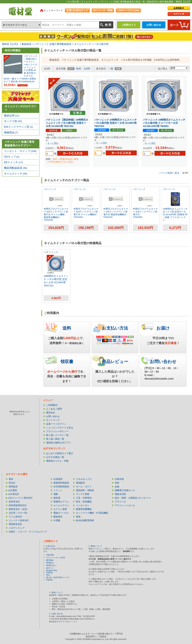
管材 (117, 483)
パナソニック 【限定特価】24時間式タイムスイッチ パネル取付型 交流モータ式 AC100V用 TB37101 (67, 123)
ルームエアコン (61, 505)
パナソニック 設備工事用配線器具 (53, 44)
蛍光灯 (12, 483)
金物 (117, 487)
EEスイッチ (13, 162)
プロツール (120, 502)
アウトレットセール (125, 505)
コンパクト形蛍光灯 (19, 520)
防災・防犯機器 (84, 502)
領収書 (67, 362)
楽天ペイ (50, 568)
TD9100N (138, 217)
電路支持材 (120, 494)
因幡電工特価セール (125, 490)
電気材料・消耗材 (85, 490)
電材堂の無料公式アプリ (58, 443)
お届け (163, 328)
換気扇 (57, 498)
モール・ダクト (84, 487)
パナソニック (50, 189)
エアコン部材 (60, 509)
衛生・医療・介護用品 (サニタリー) (133, 498)
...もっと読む (52, 143)
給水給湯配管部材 (85, 520)
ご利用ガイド (129, 25)
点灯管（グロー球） (19, 513)
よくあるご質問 (54, 409)
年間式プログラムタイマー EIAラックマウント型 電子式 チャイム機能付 (86, 212)
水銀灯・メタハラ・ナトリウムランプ (28, 532)
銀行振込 (50, 560)
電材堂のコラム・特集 (57, 461)
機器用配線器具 (16, 168)
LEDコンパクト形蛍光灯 (20, 498)
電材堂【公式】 (10, 44)
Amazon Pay (52, 570)
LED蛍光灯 (13, 494)
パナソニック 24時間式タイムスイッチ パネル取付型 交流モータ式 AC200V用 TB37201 (115, 123)
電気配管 (80, 483)
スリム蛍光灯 (15, 517)
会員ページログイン (56, 424)
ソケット (58, 490)
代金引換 (50, 555)
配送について (97, 546)
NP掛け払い (51, 565)
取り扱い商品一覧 (55, 439)
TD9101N (108, 217)
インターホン (83, 505)
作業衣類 (119, 479)
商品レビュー (115, 362)
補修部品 (11, 132)
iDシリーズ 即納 (103, 10)
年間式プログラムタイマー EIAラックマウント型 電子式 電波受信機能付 (116, 212)
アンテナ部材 (83, 494)
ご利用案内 (52, 405)
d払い (49, 575)
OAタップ (12, 157)
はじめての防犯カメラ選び (60, 453)
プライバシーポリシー (57, 431)
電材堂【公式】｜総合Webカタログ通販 (20, 11)
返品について (57, 592)
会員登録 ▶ (179, 8)
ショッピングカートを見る (60, 428)
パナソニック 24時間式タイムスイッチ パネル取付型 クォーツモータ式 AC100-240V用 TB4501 (164, 123)
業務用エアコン (61, 502)
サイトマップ (53, 420)
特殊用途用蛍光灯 (18, 505)
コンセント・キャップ (20, 151)
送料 (67, 328)
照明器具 (13, 487)
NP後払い (50, 563)
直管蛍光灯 (14, 502)
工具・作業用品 (84, 498)
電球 (11, 479)
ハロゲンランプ (16, 528)
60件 (71, 69)
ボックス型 (13, 121)
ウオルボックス (84, 479)
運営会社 (51, 413)
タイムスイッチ (83, 44)
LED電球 (12, 490)
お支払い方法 (115, 328)
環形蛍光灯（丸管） (19, 509)
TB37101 (49, 286)
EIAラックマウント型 (18, 127)
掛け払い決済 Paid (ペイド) (58, 577)
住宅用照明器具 (61, 487)
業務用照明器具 (61, 483)
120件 (87, 69)
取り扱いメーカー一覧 (57, 435)
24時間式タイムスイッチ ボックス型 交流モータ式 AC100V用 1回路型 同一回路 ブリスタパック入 (175, 214)
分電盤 (57, 520)
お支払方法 (50, 546)
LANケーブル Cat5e (128, 10)
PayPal (49, 580)
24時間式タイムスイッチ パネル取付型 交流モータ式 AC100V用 (56, 279)
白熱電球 (58, 479)
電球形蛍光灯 (15, 524)
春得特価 (53, 130)
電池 (78, 517)
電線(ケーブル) (61, 513)
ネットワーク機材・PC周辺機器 (92, 513)
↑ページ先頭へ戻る (169, 173)
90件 (78, 69)
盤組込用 (12, 116)
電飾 (56, 494)
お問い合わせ (154, 25)
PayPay (49, 573)
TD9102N (78, 217)
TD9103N (48, 220)
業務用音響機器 (84, 509)
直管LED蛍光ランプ (77, 10)
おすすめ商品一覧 (55, 457)
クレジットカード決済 (55, 558)
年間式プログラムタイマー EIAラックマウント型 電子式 (145, 212)
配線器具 (27, 44)
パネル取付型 (101, 44)
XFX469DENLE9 (26, 82)
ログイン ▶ (179, 14)
